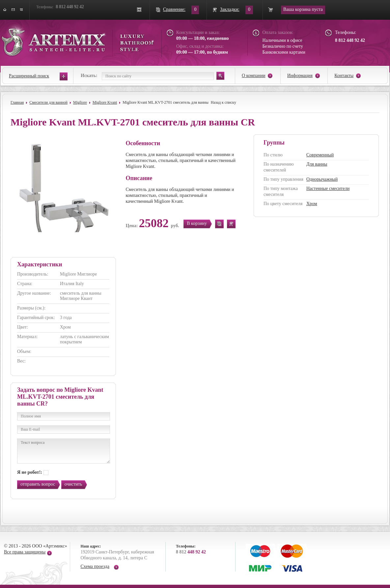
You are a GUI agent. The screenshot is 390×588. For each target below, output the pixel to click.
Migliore (80, 102)
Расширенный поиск (29, 76)
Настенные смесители (328, 188)
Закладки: (230, 9)
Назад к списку (223, 102)
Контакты (344, 76)
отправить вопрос (38, 484)
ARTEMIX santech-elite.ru (78, 40)
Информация (300, 76)
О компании (253, 76)
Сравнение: (174, 9)
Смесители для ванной (48, 102)
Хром (312, 204)
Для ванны (317, 164)
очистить (73, 484)
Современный (320, 155)
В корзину (197, 223)
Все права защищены (25, 552)
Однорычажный (322, 179)
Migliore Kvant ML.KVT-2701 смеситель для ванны (166, 102)
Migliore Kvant (105, 102)
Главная (17, 102)
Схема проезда (95, 566)
